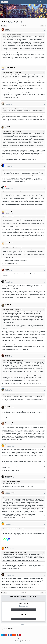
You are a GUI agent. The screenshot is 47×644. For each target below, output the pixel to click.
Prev (5, 26)
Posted (10, 30)
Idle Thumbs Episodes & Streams (18, 23)
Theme (20, 639)
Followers (22, 625)
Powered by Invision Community (24, 642)
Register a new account (24, 610)
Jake (3, 23)
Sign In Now (24, 619)
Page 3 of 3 (24, 26)
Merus (7, 103)
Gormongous (9, 281)
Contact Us (26, 639)
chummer (8, 407)
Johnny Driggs (9, 243)
